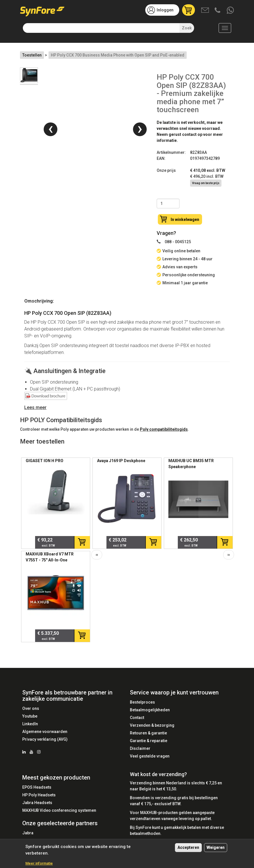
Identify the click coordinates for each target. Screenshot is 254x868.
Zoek (187, 28)
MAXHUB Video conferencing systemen (59, 810)
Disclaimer (140, 748)
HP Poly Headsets (39, 795)
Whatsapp (231, 11)
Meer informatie (39, 864)
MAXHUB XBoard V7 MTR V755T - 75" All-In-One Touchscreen (50, 560)
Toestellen (32, 55)
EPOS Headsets (37, 787)
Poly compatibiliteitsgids (164, 429)
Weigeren (216, 848)
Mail (205, 11)
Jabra (28, 833)
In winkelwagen (185, 219)
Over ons (31, 708)
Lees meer (35, 407)
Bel (218, 11)
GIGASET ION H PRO (45, 461)
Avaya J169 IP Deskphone (121, 461)
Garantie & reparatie (149, 741)
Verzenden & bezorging (152, 725)
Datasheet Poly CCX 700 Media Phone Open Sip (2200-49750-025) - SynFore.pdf (46, 397)
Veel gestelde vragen (150, 756)
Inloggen (165, 10)
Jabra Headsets (37, 803)
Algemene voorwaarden (45, 732)
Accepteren (188, 848)
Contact (137, 718)
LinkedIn (30, 724)
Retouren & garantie (148, 733)
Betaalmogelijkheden (150, 710)
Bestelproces (142, 702)
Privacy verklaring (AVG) (45, 739)
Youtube (30, 716)
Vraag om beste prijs (206, 183)
